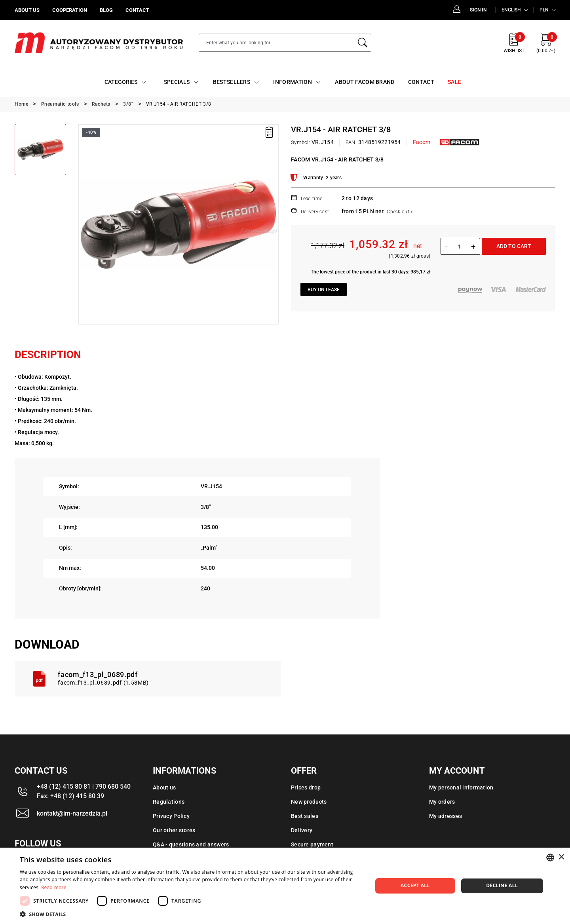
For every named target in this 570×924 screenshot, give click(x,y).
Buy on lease (324, 290)
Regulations (169, 802)
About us (164, 787)
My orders (442, 802)
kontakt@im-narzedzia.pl (72, 813)
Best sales (305, 816)
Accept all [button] (415, 885)
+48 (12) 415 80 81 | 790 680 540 (84, 786)
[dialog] (285, 886)
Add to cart (514, 246)
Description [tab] (48, 355)
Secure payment (312, 844)
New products (309, 802)
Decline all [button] (502, 885)
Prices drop (306, 787)
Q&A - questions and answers (191, 844)
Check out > (400, 212)
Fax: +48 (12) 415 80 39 (70, 796)
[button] (191, 914)
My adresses (446, 816)
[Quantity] (459, 247)
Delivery (302, 830)
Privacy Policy (171, 816)
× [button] (561, 857)
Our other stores (174, 830)
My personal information (461, 787)
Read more (54, 887)
